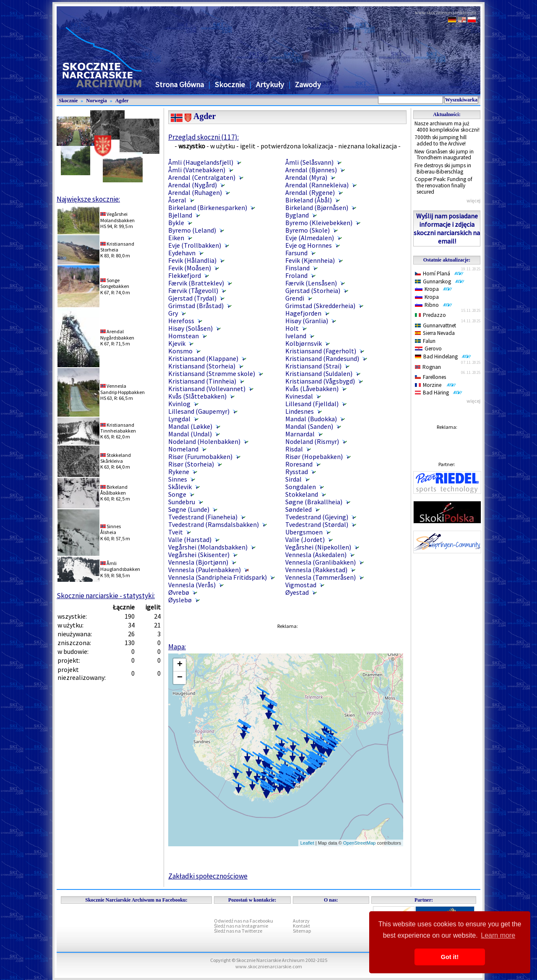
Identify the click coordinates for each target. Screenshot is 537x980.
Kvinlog (179, 404)
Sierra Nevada (435, 333)
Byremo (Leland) (192, 230)
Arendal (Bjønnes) (311, 170)
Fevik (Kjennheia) (310, 260)
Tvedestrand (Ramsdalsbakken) (214, 524)
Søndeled (298, 509)
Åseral (177, 200)
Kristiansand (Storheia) (202, 366)
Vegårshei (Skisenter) (199, 555)
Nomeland (183, 449)
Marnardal (300, 434)
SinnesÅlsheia (111, 529)
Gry (173, 313)
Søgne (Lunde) (189, 509)
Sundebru (182, 502)
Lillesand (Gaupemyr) (199, 411)
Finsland (297, 268)
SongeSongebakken (115, 283)
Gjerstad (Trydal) (192, 298)
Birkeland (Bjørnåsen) (317, 207)
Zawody (308, 84)
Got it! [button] (450, 957)
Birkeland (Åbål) (309, 200)
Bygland (297, 215)
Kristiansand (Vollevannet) (207, 389)
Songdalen (301, 487)
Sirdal (293, 479)
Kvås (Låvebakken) (312, 389)
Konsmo (180, 351)
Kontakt (301, 926)
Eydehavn (182, 253)
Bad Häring (439, 393)
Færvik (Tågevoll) (193, 290)
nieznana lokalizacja (368, 146)
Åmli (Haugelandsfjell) (201, 162)
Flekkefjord (185, 275)
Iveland (296, 336)
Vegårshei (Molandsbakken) (208, 547)
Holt (292, 328)
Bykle (176, 223)
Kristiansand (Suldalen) (319, 373)
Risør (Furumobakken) (200, 456)
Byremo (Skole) (308, 230)
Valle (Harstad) (190, 539)
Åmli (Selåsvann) (309, 162)
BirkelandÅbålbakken (114, 490)
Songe (177, 494)
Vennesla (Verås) (192, 585)
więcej (473, 201)
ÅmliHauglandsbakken (120, 566)
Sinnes (178, 479)
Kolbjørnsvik (304, 343)
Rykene (179, 472)
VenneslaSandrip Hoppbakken (123, 389)
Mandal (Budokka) (311, 419)
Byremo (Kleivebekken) (319, 223)
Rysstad (297, 472)
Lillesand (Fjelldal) (312, 404)
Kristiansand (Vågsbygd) (320, 381)
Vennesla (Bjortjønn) (198, 562)
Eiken (176, 238)
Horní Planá (439, 274)
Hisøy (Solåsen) (190, 328)
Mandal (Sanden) (309, 426)
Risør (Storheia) (191, 464)
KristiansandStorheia (117, 247)
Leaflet (307, 843)
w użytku (223, 146)
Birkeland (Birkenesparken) (208, 207)
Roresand (299, 464)
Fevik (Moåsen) (190, 268)
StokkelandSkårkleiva (116, 458)
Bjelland (180, 215)
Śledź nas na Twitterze (238, 931)
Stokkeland (302, 494)
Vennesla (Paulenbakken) (205, 570)
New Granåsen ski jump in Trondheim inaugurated (444, 155)
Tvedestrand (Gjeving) (317, 517)
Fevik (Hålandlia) (192, 260)
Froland (296, 275)
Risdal (294, 449)
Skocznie (230, 84)
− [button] (180, 678)
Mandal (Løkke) (190, 426)
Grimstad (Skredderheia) (320, 306)
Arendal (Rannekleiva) (317, 185)
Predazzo (430, 315)
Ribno (434, 305)
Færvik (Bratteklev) (196, 283)
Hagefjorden (303, 313)
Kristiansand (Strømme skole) (212, 373)
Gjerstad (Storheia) (313, 290)
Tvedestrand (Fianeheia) (203, 517)
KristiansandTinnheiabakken (118, 428)
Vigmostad (301, 585)
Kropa (434, 289)
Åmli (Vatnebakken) (197, 170)
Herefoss (181, 321)
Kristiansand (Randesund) (322, 358)
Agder (122, 101)
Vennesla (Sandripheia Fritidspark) (218, 577)
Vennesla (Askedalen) (316, 555)
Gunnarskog (440, 281)
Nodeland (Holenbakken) (204, 441)
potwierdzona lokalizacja (297, 146)
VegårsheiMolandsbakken (117, 217)
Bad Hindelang (443, 356)
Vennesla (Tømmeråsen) (321, 577)
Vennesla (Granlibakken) (321, 562)
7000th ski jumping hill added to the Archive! (441, 140)
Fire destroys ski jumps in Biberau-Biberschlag (443, 169)
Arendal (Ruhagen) (195, 192)
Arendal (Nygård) (193, 185)
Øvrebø (179, 592)
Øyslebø (180, 600)
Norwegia (96, 101)
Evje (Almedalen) (310, 238)
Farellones (430, 377)
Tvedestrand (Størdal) (317, 524)
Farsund (296, 253)
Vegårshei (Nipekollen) (318, 547)
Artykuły (270, 84)
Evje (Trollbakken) (195, 245)
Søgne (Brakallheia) (314, 502)
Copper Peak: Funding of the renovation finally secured (443, 185)
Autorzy (301, 921)
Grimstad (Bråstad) (196, 306)
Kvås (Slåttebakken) (197, 396)
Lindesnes (300, 411)
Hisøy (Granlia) (307, 321)
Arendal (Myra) (306, 177)
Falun (425, 341)
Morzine (435, 385)
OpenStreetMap (360, 843)
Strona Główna (180, 84)
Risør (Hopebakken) (314, 456)
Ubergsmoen (304, 532)
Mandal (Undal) (190, 434)
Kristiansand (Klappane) (203, 358)
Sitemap (302, 931)
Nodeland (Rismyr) (312, 441)
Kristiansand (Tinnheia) (202, 381)
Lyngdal (179, 419)
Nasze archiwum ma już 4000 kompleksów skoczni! (447, 127)
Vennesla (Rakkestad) (316, 570)
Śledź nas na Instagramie (241, 926)
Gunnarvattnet (435, 325)
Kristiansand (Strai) (313, 366)
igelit (248, 146)
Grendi (295, 298)
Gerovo (428, 349)
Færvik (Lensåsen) (311, 283)
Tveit (176, 532)
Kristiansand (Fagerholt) (321, 351)
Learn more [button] (498, 935)
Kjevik (177, 343)
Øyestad (297, 592)
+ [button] (180, 665)
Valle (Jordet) (305, 539)
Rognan (428, 367)
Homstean (184, 336)
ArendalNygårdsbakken (117, 334)
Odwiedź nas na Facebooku (244, 921)
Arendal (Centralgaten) (202, 177)
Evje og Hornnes (309, 245)
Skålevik (180, 487)
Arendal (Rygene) (310, 192)
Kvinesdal (299, 396)
